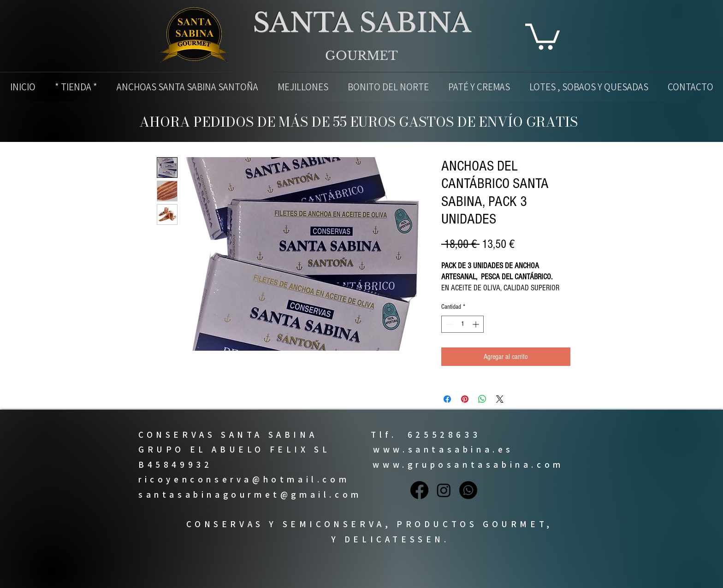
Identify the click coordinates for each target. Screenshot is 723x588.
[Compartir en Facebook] (447, 399)
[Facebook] (419, 490)
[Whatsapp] (468, 490)
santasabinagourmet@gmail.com (250, 494)
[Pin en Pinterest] (465, 399)
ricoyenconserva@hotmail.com (244, 479)
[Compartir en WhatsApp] (482, 399)
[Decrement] (448, 324)
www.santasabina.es (443, 449)
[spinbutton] (462, 324)
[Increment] (477, 324)
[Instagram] (444, 490)
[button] (542, 35)
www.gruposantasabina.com (468, 465)
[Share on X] (500, 399)
